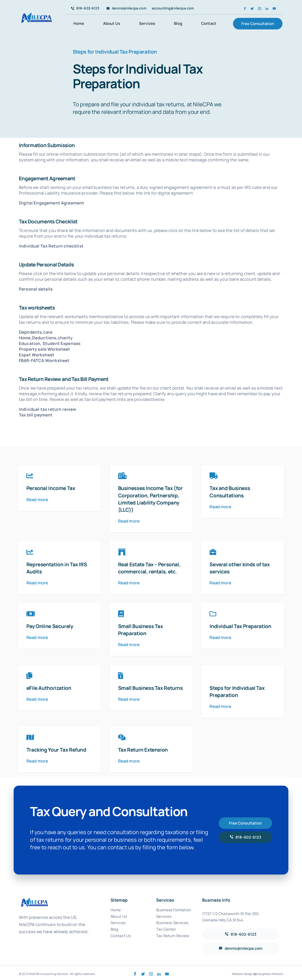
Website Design (242, 974)
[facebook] (245, 9)
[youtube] (274, 9)
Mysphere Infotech (270, 974)
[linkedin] (267, 9)
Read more (37, 500)
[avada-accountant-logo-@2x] (37, 12)
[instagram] (260, 9)
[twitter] (252, 9)
